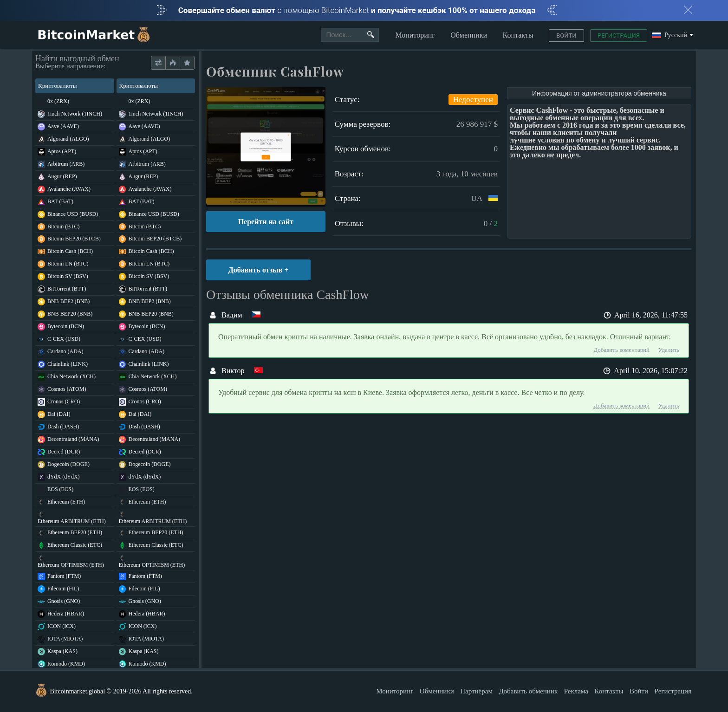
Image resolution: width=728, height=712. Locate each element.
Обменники (469, 35)
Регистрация (619, 36)
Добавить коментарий (621, 350)
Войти (566, 36)
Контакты (518, 35)
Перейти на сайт (266, 222)
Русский (669, 36)
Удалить (669, 350)
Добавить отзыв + (259, 270)
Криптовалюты (74, 86)
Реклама (576, 691)
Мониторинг (415, 35)
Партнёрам (476, 691)
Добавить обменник (528, 691)
